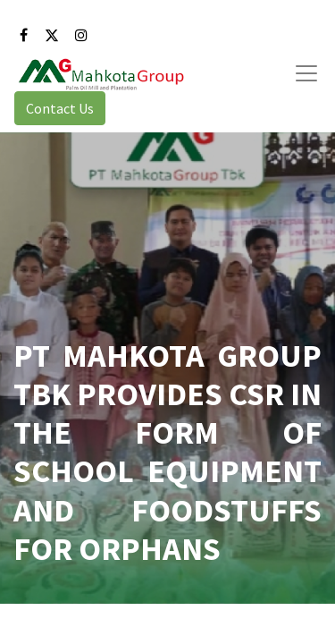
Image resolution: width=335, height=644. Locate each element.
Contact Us (60, 108)
